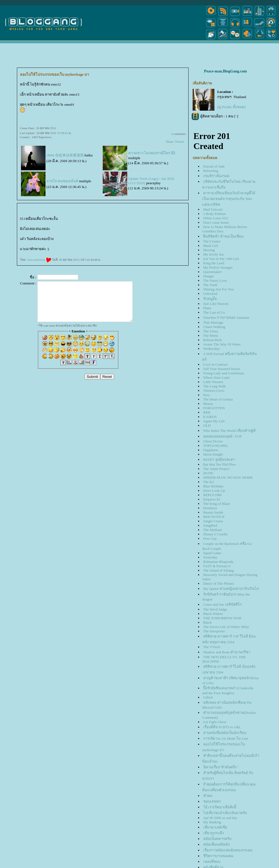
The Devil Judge (215, 609)
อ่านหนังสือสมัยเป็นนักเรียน (225, 733)
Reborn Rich (213, 340)
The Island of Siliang (219, 570)
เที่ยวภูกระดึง (214, 833)
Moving (209, 250)
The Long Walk (215, 386)
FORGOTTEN (214, 408)
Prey (207, 395)
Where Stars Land (216, 377)
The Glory (211, 331)
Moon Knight (213, 454)
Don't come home (216, 222)
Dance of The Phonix (219, 583)
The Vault (210, 285)
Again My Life (214, 421)
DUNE (208, 473)
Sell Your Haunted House (222, 369)
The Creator (212, 241)
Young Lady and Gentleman (223, 373)
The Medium (213, 530)
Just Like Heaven (216, 304)
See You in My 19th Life (221, 259)
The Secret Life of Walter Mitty (226, 627)
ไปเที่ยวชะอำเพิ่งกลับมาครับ (225, 813)
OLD (207, 425)
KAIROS (210, 417)
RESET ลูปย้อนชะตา (219, 459)
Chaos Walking (214, 327)
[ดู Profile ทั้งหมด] (231, 107)
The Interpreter (214, 631)
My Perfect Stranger (218, 267)
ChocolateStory (39, 260)
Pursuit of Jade (214, 166)
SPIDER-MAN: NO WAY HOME (228, 477)
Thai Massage (213, 322)
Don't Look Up (214, 491)
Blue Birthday (213, 486)
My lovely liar (214, 254)
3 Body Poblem (215, 214)
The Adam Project (216, 469)
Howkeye (210, 508)
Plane (207, 308)
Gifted (208, 697)
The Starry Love (215, 280)
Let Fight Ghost (215, 722)
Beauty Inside (213, 512)
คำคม (208, 796)
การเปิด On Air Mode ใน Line (226, 738)
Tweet (179, 142)
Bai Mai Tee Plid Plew (220, 464)
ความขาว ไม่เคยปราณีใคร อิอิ (152, 153)
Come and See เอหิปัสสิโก (222, 604)
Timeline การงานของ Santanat (226, 318)
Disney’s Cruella (215, 534)
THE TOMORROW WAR (222, 618)
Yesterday (210, 557)
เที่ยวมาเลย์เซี (215, 827)
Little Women (213, 382)
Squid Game (212, 553)
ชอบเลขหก (212, 801)
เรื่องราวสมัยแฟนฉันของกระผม (228, 850)
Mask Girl (211, 246)
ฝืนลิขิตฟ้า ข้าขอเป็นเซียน (223, 236)
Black (207, 622)
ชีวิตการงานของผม (218, 856)
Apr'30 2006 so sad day (220, 818)
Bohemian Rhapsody (218, 562)
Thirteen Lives (214, 391)
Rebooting (211, 171)
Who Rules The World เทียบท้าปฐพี (230, 431)
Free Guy (210, 538)
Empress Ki (212, 499)
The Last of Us (214, 312)
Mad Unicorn (213, 209)
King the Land (214, 263)
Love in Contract (216, 364)
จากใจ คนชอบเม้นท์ (62, 181)
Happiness (211, 450)
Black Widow (213, 614)
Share (170, 142)
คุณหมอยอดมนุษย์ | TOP (222, 436)
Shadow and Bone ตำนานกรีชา (227, 652)
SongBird (210, 525)
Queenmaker (213, 272)
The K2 (209, 482)
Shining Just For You (219, 289)
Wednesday (212, 349)
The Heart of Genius (218, 399)
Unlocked (210, 294)
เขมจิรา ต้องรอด (216, 176)
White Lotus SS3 (216, 218)
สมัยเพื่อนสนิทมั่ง (217, 844)
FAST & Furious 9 (217, 566)
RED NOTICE (214, 517)
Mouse (208, 404)
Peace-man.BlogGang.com (225, 71)
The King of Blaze (217, 504)
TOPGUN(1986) (215, 446)
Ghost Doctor (213, 441)
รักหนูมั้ (210, 299)
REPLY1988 (213, 495)
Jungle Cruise (213, 521)
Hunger (209, 276)
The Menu (211, 336)
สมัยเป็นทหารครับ (217, 839)
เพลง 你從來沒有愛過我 (65, 155)
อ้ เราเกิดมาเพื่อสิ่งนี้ (220, 807)
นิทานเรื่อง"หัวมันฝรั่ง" (221, 767)
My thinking (212, 822)
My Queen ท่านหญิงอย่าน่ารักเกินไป (231, 589)
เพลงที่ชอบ (212, 862)
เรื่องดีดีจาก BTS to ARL (222, 727)
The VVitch (212, 647)
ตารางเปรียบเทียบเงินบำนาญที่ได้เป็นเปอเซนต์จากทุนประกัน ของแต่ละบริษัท (229, 199)
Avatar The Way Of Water (222, 344)
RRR (207, 412)
